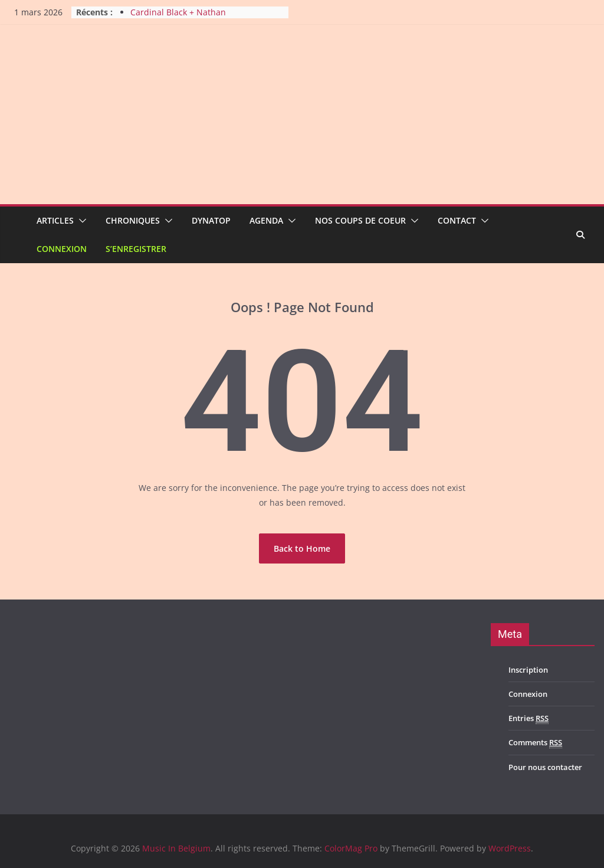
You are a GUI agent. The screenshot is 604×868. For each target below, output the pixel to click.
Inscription (528, 670)
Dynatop (211, 220)
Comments (535, 743)
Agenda (266, 220)
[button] (80, 221)
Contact (457, 220)
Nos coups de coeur (360, 220)
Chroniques (133, 220)
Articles (55, 220)
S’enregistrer (136, 249)
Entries (528, 718)
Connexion (62, 249)
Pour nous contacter (545, 767)
